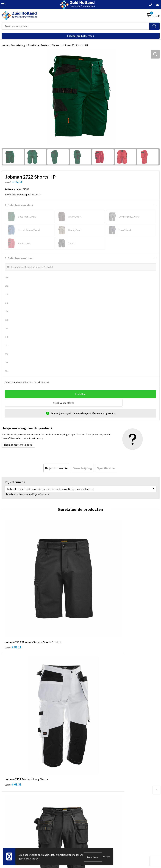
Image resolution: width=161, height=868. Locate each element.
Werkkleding (18, 45)
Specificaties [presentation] (106, 468)
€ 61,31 (92, 603)
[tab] (56, 468)
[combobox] (76, 26)
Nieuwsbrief (89, 759)
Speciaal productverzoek (80, 36)
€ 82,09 (92, 697)
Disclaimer (7, 836)
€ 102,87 (14, 697)
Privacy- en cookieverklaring (17, 831)
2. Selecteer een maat (19, 258)
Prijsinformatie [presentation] (56, 468)
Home (5, 45)
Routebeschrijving (92, 768)
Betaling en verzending (95, 763)
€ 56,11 (13, 603)
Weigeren (106, 857)
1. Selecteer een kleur (19, 205)
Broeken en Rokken (38, 45)
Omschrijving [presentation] (82, 468)
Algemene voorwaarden (14, 826)
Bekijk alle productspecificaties (23, 194)
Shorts (56, 45)
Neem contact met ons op (18, 445)
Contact (86, 754)
